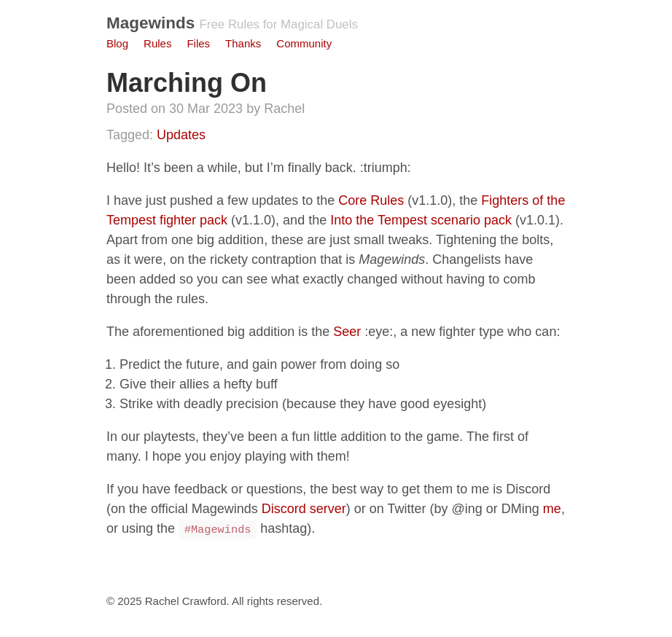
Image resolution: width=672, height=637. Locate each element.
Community (304, 43)
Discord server (304, 509)
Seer (347, 332)
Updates (181, 135)
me (552, 509)
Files (198, 43)
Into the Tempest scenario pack (421, 220)
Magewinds (151, 23)
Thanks (243, 43)
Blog (117, 43)
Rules (157, 43)
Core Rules (371, 200)
